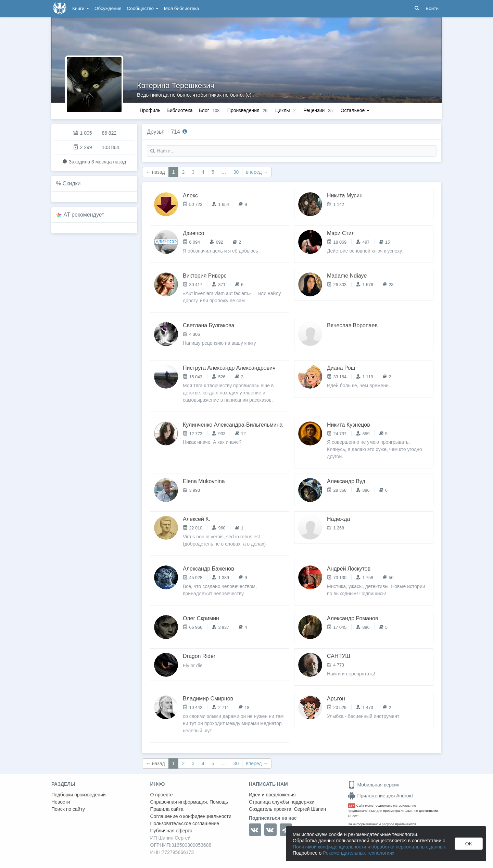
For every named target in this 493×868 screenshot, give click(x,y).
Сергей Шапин (310, 809)
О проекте (162, 795)
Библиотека (179, 110)
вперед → (257, 172)
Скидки (72, 184)
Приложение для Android (380, 796)
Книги (81, 8)
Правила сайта (167, 809)
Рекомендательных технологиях (359, 853)
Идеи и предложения (272, 795)
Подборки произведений (79, 795)
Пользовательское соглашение (185, 823)
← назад (155, 172)
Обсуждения (108, 8)
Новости (61, 802)
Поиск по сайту (68, 809)
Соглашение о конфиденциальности (191, 816)
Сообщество (143, 8)
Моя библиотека (181, 8)
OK (469, 844)
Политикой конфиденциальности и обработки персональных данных (369, 847)
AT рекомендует (84, 215)
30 (236, 172)
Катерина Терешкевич (176, 85)
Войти (432, 8)
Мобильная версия (374, 785)
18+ (352, 805)
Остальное (355, 110)
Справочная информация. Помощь (189, 802)
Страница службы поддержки (282, 802)
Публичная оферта (172, 831)
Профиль (150, 110)
